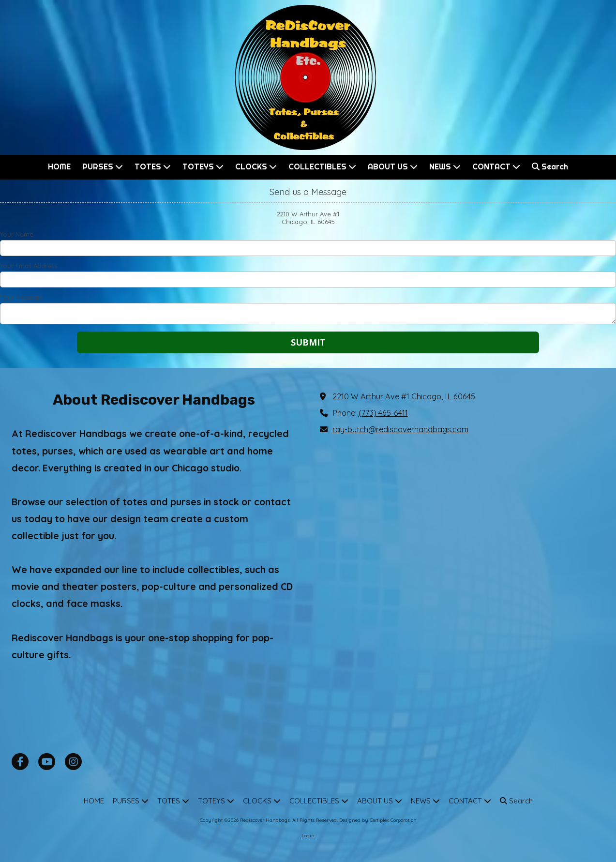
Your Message (21, 297)
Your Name (17, 234)
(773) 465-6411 (383, 413)
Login (308, 836)
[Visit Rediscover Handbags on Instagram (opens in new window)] (73, 762)
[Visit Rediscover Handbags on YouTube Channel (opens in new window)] (47, 762)
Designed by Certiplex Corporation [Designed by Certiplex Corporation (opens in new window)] (378, 820)
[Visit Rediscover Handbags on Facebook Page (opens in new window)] (20, 762)
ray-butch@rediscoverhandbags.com (400, 429)
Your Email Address (29, 266)
